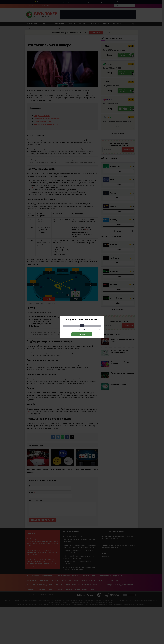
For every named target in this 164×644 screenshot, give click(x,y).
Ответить (82, 334)
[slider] (82, 325)
